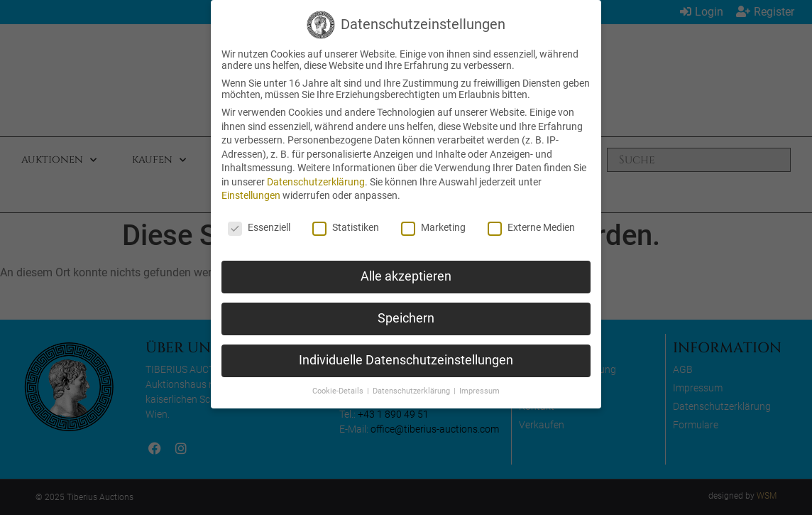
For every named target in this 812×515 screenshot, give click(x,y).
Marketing (433, 227)
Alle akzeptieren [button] (406, 276)
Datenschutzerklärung (316, 182)
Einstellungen (251, 195)
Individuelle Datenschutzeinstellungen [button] (406, 360)
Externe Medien (531, 227)
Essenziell (259, 227)
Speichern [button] (406, 318)
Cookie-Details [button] (339, 391)
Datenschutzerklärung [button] (412, 391)
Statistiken (346, 227)
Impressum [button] (479, 391)
